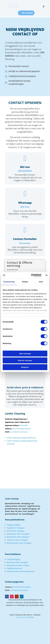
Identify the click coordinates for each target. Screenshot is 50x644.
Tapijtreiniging (13, 525)
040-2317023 (16, 429)
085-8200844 (27, 13)
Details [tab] (25, 282)
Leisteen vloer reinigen (17, 540)
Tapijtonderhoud (14, 568)
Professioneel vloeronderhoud (21, 571)
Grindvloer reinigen (16, 531)
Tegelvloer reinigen (15, 528)
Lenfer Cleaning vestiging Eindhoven (21, 438)
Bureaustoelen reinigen (17, 562)
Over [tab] (41, 282)
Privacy (31, 617)
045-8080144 (26, 429)
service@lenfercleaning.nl (19, 432)
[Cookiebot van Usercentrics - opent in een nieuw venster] (31, 275)
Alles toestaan (25, 354)
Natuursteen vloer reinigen (19, 543)
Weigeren (25, 367)
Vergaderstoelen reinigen (18, 565)
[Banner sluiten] (46, 275)
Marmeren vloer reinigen (18, 537)
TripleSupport (21, 617)
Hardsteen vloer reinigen (18, 534)
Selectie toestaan (25, 360)
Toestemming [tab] (9, 282)
